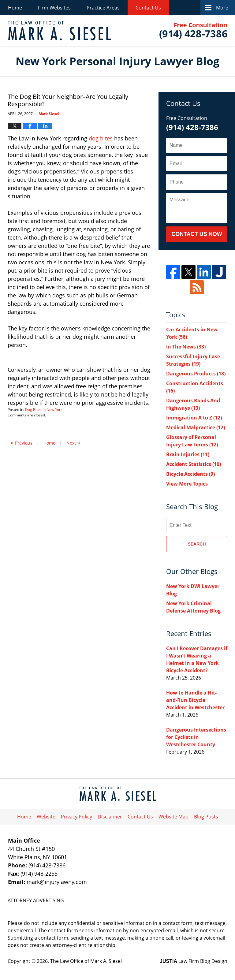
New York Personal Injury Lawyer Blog (59, 31)
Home (15, 8)
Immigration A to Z (194, 418)
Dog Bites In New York (44, 410)
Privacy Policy (76, 817)
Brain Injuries (188, 454)
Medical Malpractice (196, 427)
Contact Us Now (197, 234)
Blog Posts (206, 817)
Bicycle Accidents (190, 474)
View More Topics (187, 484)
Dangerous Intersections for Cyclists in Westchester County (196, 737)
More (222, 8)
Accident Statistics (194, 464)
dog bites (101, 138)
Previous (22, 442)
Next (73, 442)
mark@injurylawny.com (57, 882)
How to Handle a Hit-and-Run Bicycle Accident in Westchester (195, 700)
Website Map (173, 817)
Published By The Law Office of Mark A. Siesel (193, 31)
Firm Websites (54, 8)
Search (197, 544)
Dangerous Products (196, 374)
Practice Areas (103, 8)
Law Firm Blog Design (194, 961)
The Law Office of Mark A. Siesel (86, 961)
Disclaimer (110, 817)
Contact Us (148, 8)
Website (46, 817)
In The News (186, 347)
